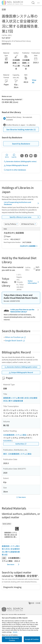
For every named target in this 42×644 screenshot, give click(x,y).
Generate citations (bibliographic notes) (20, 161)
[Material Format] (29, 224)
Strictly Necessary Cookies (12, 639)
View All (34, 81)
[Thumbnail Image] (11, 535)
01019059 (7, 441)
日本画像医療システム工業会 (15, 435)
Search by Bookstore (21, 144)
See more (13, 564)
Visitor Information (34, 282)
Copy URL (14, 156)
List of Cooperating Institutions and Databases (22, 203)
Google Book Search (15, 340)
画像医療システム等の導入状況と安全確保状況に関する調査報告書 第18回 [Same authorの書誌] (11, 550)
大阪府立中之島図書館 (29, 246)
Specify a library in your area (25, 217)
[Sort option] (11, 224)
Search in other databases (15, 170)
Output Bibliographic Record (16, 165)
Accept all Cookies (32, 639)
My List (7, 156)
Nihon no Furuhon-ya (15, 337)
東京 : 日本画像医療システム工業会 (17, 454)
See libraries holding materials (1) (21, 129)
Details (15, 632)
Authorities (21, 444)
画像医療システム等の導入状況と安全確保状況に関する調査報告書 (20, 399)
